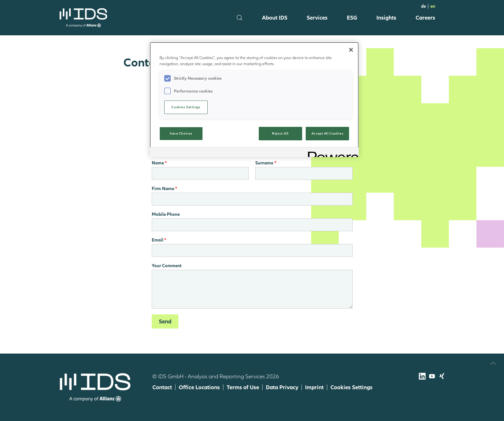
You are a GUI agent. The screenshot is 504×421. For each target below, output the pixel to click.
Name (158, 163)
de (423, 6)
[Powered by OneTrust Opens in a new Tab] (331, 153)
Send (165, 321)
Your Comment (167, 266)
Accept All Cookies (327, 133)
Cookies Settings (351, 387)
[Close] (351, 50)
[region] (254, 100)
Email (157, 240)
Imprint (314, 387)
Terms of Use (243, 387)
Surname (264, 163)
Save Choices (181, 133)
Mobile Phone (166, 214)
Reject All (280, 133)
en (433, 6)
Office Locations (199, 387)
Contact (162, 387)
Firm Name (163, 189)
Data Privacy (282, 387)
